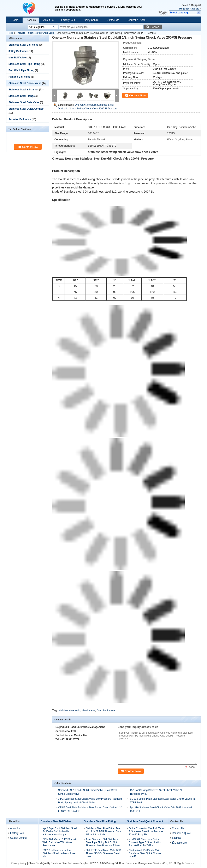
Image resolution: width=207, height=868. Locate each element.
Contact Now (137, 95)
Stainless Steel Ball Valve (23, 45)
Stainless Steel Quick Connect (26, 109)
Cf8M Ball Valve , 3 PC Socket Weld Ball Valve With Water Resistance (59, 842)
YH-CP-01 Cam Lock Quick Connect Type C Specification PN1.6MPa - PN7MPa (145, 842)
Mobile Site (179, 843)
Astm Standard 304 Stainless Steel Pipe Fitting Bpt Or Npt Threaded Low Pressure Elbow (103, 842)
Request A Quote (189, 9)
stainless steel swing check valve (77, 711)
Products (31, 20)
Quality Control (91, 20)
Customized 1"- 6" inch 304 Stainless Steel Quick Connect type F (145, 853)
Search (155, 27)
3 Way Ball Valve (18, 51)
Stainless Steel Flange (22, 96)
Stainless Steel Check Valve (41, 33)
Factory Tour (68, 20)
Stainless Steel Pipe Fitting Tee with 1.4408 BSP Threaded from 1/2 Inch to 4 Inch (103, 831)
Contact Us (113, 20)
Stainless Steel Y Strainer (23, 90)
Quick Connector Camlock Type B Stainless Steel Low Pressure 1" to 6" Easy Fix (146, 831)
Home (15, 20)
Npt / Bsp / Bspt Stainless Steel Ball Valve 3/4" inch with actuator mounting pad (60, 831)
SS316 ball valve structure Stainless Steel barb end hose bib (59, 853)
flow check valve (106, 711)
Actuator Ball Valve (20, 119)
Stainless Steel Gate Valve (24, 102)
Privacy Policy (19, 863)
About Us (48, 20)
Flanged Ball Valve (19, 77)
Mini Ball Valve (17, 58)
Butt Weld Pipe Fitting (21, 70)
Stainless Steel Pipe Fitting (24, 64)
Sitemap (177, 838)
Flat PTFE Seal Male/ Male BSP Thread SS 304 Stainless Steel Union (103, 853)
